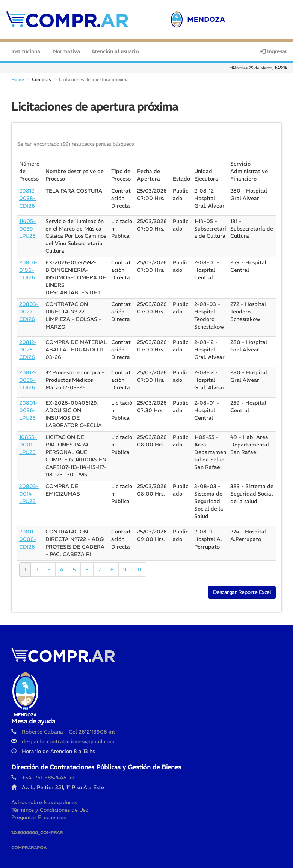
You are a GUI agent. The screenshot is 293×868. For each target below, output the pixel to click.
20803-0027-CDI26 (29, 306)
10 (139, 564)
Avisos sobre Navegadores (44, 796)
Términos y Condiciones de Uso (50, 804)
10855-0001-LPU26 (28, 439)
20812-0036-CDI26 (28, 374)
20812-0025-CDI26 (28, 344)
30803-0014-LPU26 (29, 488)
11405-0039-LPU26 (27, 223)
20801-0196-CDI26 (28, 264)
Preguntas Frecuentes (39, 811)
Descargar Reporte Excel (242, 586)
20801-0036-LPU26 (28, 405)
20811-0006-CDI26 (28, 533)
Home (18, 73)
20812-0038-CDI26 (28, 192)
